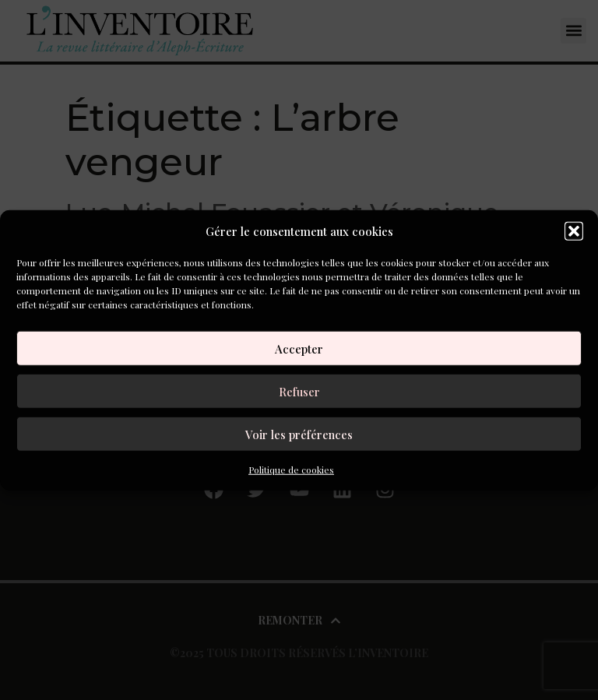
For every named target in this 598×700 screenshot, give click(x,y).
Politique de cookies (291, 470)
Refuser (299, 391)
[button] (574, 231)
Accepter (299, 348)
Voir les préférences (299, 434)
